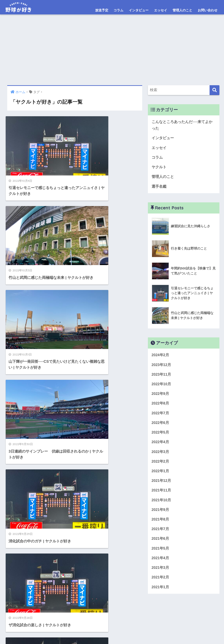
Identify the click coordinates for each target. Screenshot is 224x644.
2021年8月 (160, 522)
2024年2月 (160, 356)
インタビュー (139, 10)
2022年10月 (161, 385)
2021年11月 (161, 493)
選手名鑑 (159, 187)
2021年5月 (160, 551)
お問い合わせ (208, 10)
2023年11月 (161, 376)
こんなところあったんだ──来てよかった (182, 125)
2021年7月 (160, 532)
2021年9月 (160, 512)
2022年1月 (160, 473)
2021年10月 (161, 503)
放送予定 (102, 10)
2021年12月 (161, 483)
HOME (112, 622)
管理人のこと (182, 10)
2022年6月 (160, 424)
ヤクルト (159, 168)
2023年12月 (161, 366)
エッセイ (161, 10)
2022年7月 (160, 414)
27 (84, 488)
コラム (118, 10)
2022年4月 (160, 444)
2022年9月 (160, 395)
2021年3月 (160, 571)
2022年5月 (160, 434)
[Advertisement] (112, 52)
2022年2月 (160, 463)
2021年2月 (160, 581)
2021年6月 (160, 542)
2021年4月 (160, 561)
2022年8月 (160, 405)
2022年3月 (160, 454)
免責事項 (124, 631)
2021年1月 (160, 590)
